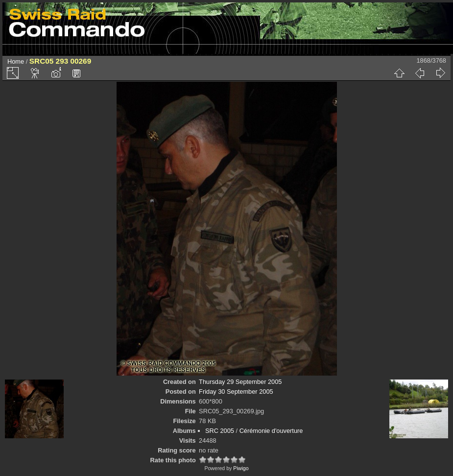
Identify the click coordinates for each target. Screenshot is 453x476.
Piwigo (241, 468)
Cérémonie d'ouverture (271, 431)
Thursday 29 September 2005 (240, 382)
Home (16, 61)
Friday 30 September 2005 (236, 392)
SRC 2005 (220, 431)
